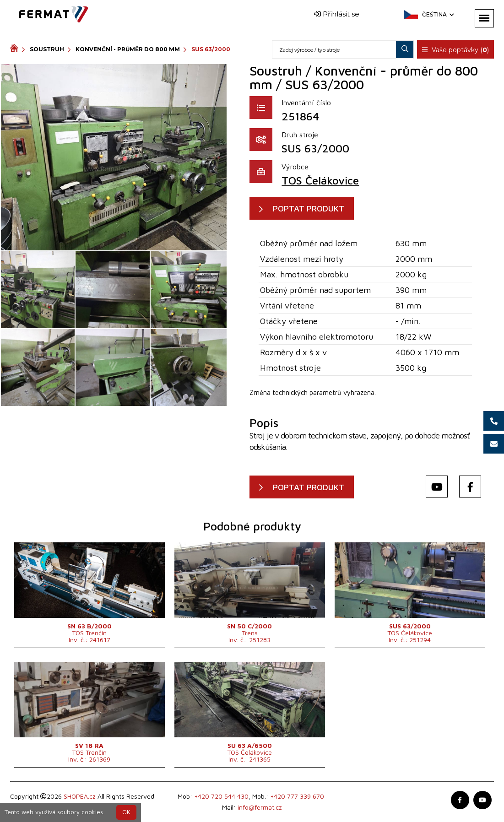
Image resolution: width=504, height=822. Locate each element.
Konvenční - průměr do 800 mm (128, 49)
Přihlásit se (337, 14)
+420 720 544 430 (221, 796)
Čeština (437, 14)
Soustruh (47, 49)
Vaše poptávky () (455, 50)
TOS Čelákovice (320, 180)
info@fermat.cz (260, 807)
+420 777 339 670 (297, 796)
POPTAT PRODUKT (309, 208)
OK (126, 812)
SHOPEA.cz (80, 796)
